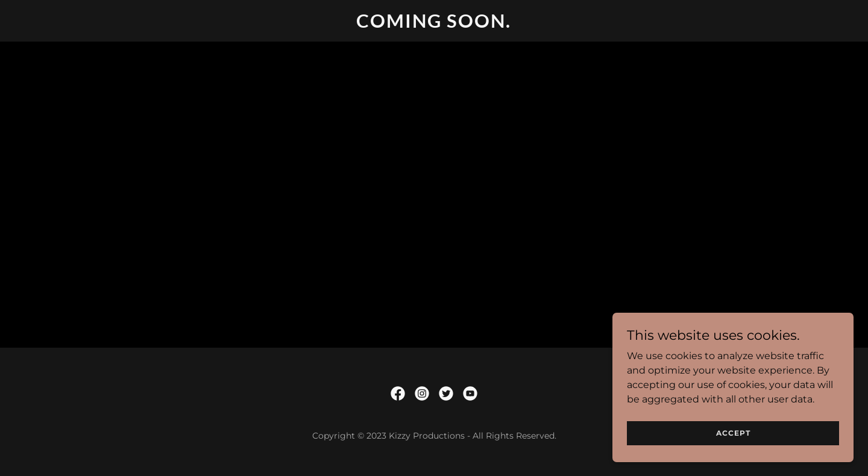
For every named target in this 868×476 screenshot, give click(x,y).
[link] (434, 24)
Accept (733, 433)
